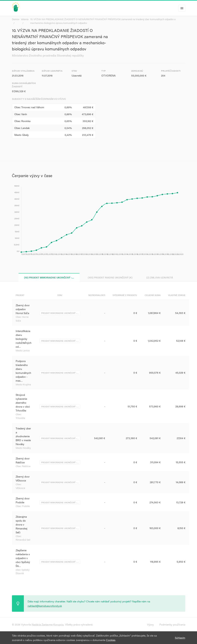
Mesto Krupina (23, 384)
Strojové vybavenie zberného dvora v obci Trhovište (23, 403)
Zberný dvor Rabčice (23, 460)
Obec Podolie (23, 506)
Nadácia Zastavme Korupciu (48, 624)
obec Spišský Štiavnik (23, 572)
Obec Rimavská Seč (23, 538)
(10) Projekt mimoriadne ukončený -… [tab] (49, 277)
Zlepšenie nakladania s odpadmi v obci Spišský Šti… (23, 558)
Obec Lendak (22, 128)
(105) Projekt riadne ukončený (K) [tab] (110, 277)
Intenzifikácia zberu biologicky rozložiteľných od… (24, 339)
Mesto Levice (23, 351)
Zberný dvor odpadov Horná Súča (23, 309)
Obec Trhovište (21, 416)
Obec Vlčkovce (21, 486)
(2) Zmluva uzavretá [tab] (160, 277)
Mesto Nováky (23, 448)
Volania (25, 19)
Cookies (111, 640)
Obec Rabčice (23, 466)
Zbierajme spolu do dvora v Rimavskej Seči (21, 524)
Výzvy (150, 624)
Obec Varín (21, 114)
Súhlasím (180, 638)
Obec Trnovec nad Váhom (29, 107)
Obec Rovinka (22, 121)
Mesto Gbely (22, 135)
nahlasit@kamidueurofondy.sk (45, 606)
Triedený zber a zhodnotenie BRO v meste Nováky (23, 436)
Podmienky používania (172, 624)
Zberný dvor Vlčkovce (23, 479)
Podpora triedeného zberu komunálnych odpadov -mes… (23, 371)
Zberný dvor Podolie (23, 500)
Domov (16, 19)
